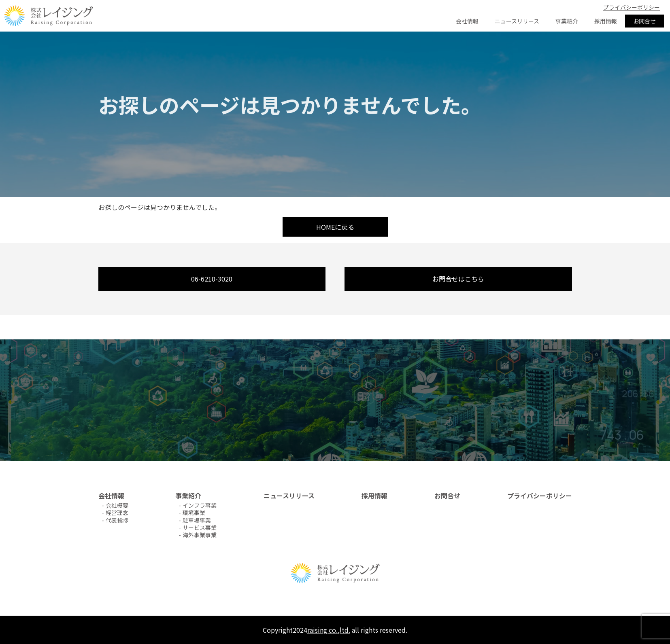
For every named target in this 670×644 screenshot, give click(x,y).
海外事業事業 (200, 535)
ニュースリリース (517, 21)
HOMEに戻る (335, 227)
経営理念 (117, 513)
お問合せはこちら (458, 279)
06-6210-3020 (212, 279)
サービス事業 (200, 527)
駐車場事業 (197, 520)
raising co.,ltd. (329, 630)
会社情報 (467, 21)
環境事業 (194, 513)
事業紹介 (567, 21)
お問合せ (644, 21)
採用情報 (606, 21)
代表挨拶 (117, 520)
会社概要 (117, 505)
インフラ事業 (200, 505)
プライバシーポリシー (632, 7)
